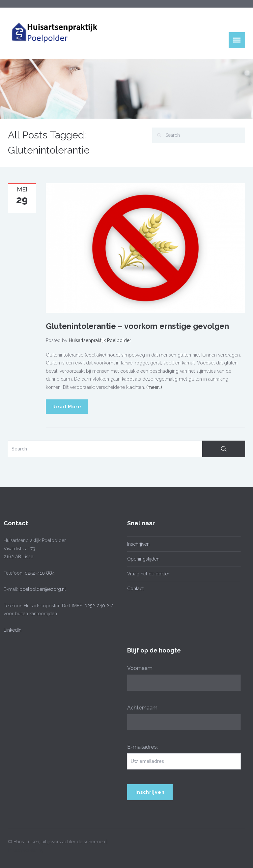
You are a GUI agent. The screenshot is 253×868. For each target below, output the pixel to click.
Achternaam (141, 708)
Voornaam (138, 668)
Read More (67, 407)
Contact (134, 589)
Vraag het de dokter (147, 574)
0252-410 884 (38, 573)
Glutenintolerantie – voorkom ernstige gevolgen (137, 326)
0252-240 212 (97, 606)
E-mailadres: (141, 747)
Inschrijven (137, 544)
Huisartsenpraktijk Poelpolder (100, 340)
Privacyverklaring (26, 848)
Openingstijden (142, 559)
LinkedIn (11, 630)
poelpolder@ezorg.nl (41, 589)
